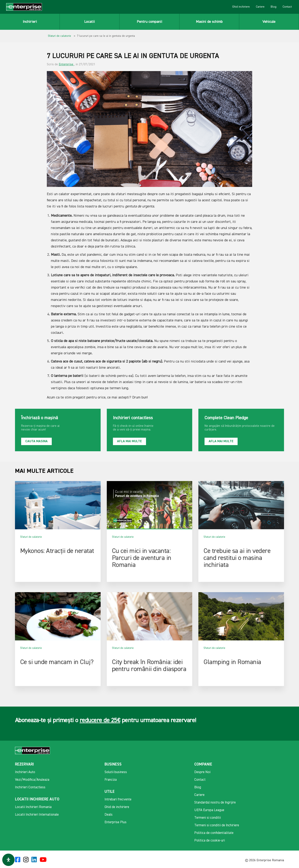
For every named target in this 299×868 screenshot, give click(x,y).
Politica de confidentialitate (214, 833)
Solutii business (116, 772)
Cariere (260, 7)
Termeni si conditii (208, 818)
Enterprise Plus (116, 822)
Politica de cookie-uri (210, 841)
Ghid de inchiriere (117, 807)
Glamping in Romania (232, 662)
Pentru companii (149, 22)
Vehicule (269, 22)
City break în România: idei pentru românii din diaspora (149, 666)
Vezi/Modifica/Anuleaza (32, 780)
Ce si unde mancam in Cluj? (57, 662)
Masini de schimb (209, 22)
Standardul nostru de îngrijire (215, 803)
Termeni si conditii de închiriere (217, 825)
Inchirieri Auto (25, 772)
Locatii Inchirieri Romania (33, 807)
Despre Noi (202, 772)
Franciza (111, 780)
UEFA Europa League (209, 810)
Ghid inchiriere (241, 7)
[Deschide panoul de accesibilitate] (8, 860)
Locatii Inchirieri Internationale (37, 815)
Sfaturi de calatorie (59, 36)
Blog (274, 7)
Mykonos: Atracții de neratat (57, 551)
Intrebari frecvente (118, 800)
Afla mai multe (129, 441)
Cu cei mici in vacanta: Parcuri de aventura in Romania (142, 558)
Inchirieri (30, 22)
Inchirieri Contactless (30, 787)
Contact (287, 7)
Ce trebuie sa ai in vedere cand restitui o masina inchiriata (237, 558)
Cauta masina (36, 441)
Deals (109, 815)
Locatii (90, 22)
